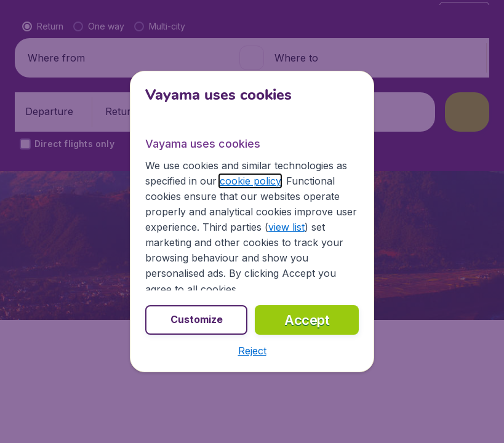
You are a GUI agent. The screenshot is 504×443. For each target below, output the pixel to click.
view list (286, 227)
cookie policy (250, 181)
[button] (252, 351)
